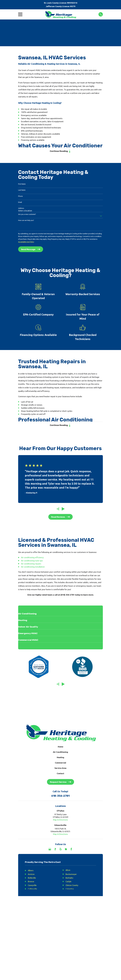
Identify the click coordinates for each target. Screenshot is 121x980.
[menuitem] (21, 926)
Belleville (32, 879)
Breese (31, 882)
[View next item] (63, 510)
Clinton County (72, 886)
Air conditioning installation (33, 568)
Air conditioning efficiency (32, 558)
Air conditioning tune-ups (32, 562)
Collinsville (32, 890)
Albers (31, 871)
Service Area (60, 769)
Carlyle (68, 882)
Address (21, 209)
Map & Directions (60, 821)
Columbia (70, 890)
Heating (60, 758)
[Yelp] (61, 850)
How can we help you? (26, 221)
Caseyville (32, 886)
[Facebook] (71, 850)
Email (20, 203)
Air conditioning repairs (31, 565)
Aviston (31, 875)
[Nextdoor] (66, 850)
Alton (68, 871)
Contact (60, 774)
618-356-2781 (60, 797)
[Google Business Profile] (50, 850)
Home (60, 748)
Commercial (60, 764)
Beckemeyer (71, 875)
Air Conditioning (60, 753)
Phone (20, 197)
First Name (22, 184)
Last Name (22, 190)
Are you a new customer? (27, 215)
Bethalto (69, 879)
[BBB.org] (55, 850)
